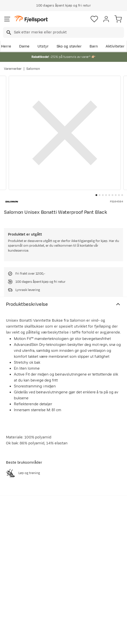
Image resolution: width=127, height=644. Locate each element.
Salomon (33, 69)
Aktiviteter (115, 46)
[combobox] (63, 32)
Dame (24, 46)
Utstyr (43, 46)
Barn (94, 46)
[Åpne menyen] (7, 19)
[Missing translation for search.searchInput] (8, 33)
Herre (6, 46)
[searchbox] (69, 32)
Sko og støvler (69, 46)
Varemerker (13, 69)
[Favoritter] (94, 19)
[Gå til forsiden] (31, 19)
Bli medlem (21, 533)
